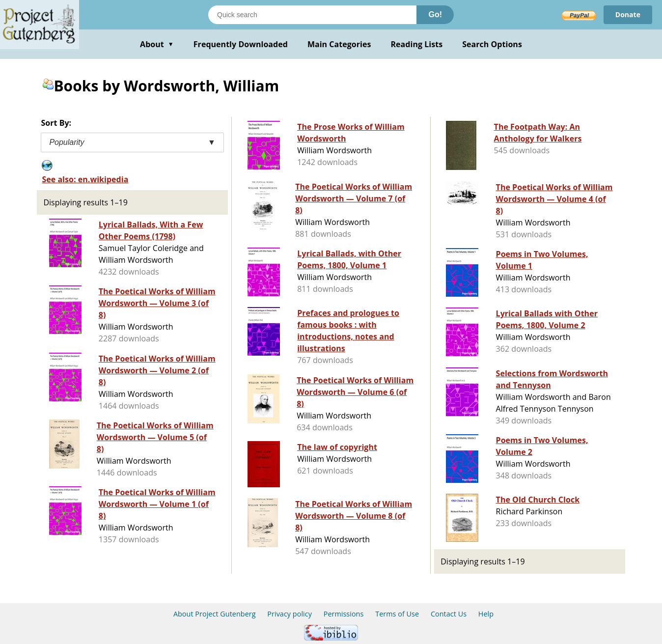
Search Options (492, 44)
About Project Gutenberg (215, 614)
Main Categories (339, 44)
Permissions (344, 614)
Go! (435, 14)
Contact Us (449, 614)
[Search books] (312, 15)
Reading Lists (417, 44)
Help (486, 614)
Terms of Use (397, 614)
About (157, 44)
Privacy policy (290, 614)
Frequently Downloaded (241, 44)
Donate (628, 14)
